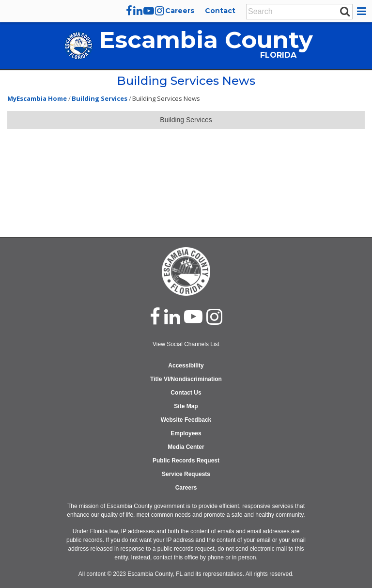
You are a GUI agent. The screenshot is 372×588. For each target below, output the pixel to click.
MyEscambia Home (37, 98)
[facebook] (129, 11)
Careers (180, 11)
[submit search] (345, 11)
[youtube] (149, 11)
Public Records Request (186, 461)
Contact (220, 11)
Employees (186, 433)
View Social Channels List (186, 344)
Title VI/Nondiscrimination (186, 379)
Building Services (100, 98)
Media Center (186, 447)
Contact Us (186, 393)
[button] (363, 11)
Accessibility (186, 366)
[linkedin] (138, 11)
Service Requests (186, 474)
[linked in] (172, 317)
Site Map (186, 406)
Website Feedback (186, 420)
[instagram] (160, 11)
